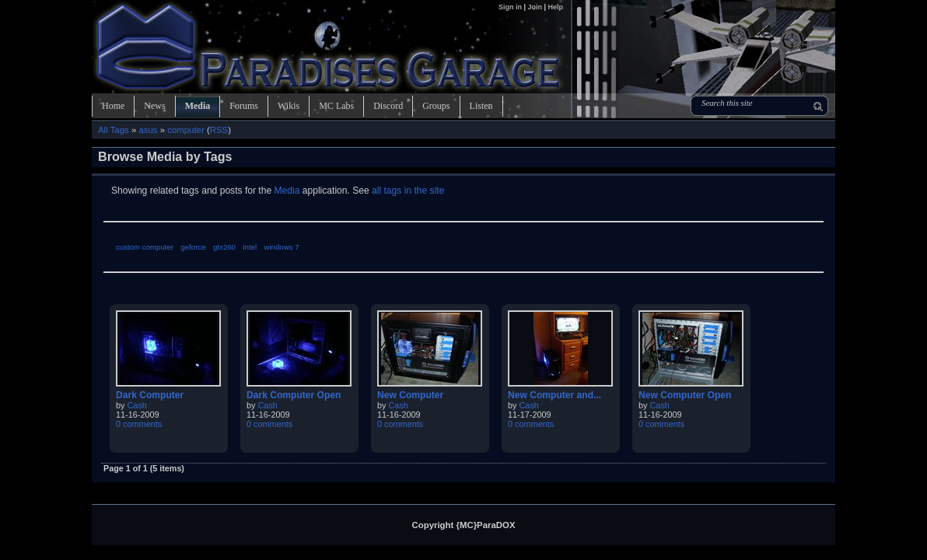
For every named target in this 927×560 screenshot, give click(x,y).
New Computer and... (554, 395)
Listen (481, 106)
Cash (137, 405)
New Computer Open (685, 395)
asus (148, 130)
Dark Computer (150, 395)
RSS (219, 130)
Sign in (511, 7)
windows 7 (281, 247)
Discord (388, 106)
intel (250, 247)
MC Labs (336, 106)
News (154, 106)
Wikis (289, 106)
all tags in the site (408, 191)
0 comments (139, 424)
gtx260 (224, 247)
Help (555, 7)
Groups (436, 106)
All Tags (114, 130)
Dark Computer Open (294, 395)
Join (535, 7)
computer (186, 130)
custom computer (145, 247)
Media (198, 106)
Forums (244, 106)
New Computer (410, 395)
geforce (193, 247)
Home (113, 106)
